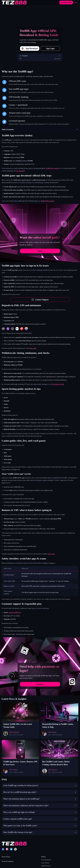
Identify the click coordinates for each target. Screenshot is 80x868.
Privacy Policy (6, 857)
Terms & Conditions (8, 861)
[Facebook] (3, 849)
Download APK (66, 2)
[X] (15, 849)
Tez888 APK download (52, 168)
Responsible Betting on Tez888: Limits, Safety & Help (58, 726)
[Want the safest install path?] (40, 233)
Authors (43, 857)
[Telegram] (11, 849)
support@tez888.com (15, 612)
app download (20, 171)
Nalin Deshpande (46, 860)
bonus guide (33, 348)
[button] (40, 130)
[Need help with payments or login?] (40, 666)
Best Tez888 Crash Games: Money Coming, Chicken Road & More (56, 763)
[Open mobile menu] (76, 3)
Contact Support (40, 300)
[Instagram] (7, 849)
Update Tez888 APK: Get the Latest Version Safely (18, 726)
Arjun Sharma (45, 863)
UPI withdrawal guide (57, 384)
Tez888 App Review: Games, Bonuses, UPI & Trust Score (20, 763)
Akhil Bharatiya (46, 866)
